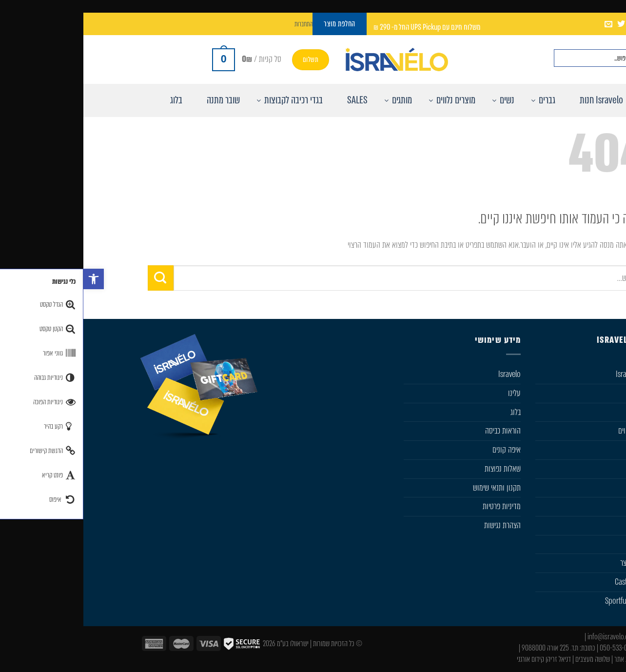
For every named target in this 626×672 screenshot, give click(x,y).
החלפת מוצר (553, 563)
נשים (563, 412)
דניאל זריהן (475, 659)
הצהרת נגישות (419, 525)
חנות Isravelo (551, 374)
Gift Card (557, 525)
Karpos (559, 506)
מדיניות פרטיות (418, 506)
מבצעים (559, 544)
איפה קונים (423, 450)
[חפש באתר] (560, 58)
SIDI (563, 488)
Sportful (558, 469)
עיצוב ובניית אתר (550, 659)
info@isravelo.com (529, 637)
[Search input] (511, 58)
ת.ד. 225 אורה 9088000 (467, 648)
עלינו (431, 393)
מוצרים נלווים (552, 431)
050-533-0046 (535, 648)
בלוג (432, 412)
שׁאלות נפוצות (419, 469)
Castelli (559, 450)
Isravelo (426, 374)
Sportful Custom (545, 601)
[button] (10, 279)
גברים (562, 393)
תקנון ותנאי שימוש (413, 488)
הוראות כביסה (420, 431)
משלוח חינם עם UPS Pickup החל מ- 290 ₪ (343, 27)
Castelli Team (550, 582)
